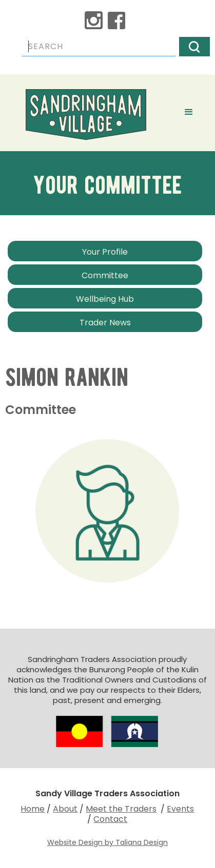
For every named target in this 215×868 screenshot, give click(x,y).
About (65, 809)
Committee (105, 275)
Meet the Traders (121, 809)
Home (33, 809)
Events (180, 809)
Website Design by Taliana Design (107, 842)
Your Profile (105, 252)
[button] (189, 110)
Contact (110, 819)
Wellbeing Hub (105, 299)
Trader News (105, 323)
